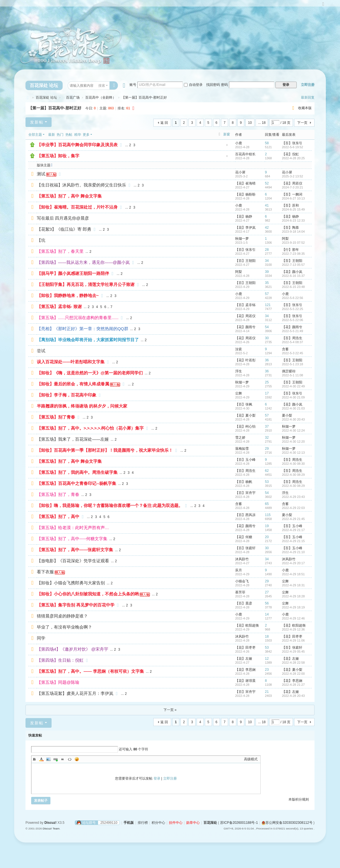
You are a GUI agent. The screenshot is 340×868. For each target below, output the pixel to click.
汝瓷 (239, 349)
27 (267, 592)
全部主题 (35, 135)
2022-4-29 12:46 (293, 618)
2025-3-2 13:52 (293, 176)
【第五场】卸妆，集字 (58, 156)
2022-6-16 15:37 (293, 276)
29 (267, 449)
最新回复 (308, 97)
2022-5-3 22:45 (293, 353)
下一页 (302, 123)
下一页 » (170, 710)
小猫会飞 (242, 581)
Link (56, 759)
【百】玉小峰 (245, 460)
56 (267, 603)
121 (268, 305)
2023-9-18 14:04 (293, 232)
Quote (63, 759)
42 (267, 228)
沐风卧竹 (242, 559)
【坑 (41, 240)
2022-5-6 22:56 (293, 298)
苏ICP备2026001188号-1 (239, 823)
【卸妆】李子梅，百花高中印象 (67, 395)
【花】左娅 (244, 659)
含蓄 (285, 349)
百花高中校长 (245, 154)
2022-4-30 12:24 (293, 430)
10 (250, 123)
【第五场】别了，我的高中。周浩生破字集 (77, 472)
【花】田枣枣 (292, 636)
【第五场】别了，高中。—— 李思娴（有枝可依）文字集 (90, 671)
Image (48, 759)
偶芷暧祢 (289, 371)
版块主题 (44, 165)
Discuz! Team (51, 828)
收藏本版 (305, 108)
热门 (60, 135)
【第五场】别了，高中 (58, 517)
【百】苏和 (290, 205)
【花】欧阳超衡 (247, 625)
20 (267, 537)
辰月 (239, 570)
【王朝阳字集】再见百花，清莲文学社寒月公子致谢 (86, 285)
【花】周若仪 (292, 183)
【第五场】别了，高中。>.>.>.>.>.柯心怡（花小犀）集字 (90, 428)
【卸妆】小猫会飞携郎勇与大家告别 (71, 583)
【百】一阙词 (292, 194)
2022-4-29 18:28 (293, 596)
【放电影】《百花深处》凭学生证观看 (73, 561)
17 (267, 393)
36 (267, 360)
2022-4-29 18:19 (293, 607)
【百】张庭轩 (245, 548)
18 (267, 636)
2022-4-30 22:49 (293, 386)
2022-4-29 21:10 (293, 552)
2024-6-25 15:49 (293, 209)
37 (267, 426)
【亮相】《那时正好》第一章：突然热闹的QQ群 (83, 329)
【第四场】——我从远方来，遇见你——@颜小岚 (83, 262)
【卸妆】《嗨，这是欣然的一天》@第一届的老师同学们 (90, 373)
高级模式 (251, 759)
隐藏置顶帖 (227, 147)
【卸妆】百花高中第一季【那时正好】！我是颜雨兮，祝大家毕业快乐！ (105, 450)
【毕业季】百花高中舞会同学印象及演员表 (77, 145)
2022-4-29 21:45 (293, 519)
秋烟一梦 (242, 239)
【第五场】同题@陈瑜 (58, 682)
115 (268, 515)
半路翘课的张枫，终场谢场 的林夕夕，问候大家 (82, 406)
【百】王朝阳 (245, 261)
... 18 (262, 123)
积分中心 (158, 823)
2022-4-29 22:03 (293, 508)
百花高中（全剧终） (101, 97)
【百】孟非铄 (245, 305)
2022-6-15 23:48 (293, 287)
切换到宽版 (323, 6)
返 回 (164, 123)
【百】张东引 (292, 143)
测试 (41, 174)
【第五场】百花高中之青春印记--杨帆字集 (76, 483)
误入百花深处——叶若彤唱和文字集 (71, 362)
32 (267, 438)
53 (267, 482)
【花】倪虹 (290, 154)
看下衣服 (45, 572)
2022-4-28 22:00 (293, 674)
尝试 (41, 351)
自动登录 (193, 85)
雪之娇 (240, 438)
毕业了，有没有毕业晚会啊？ (64, 627)
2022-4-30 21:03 (293, 408)
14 (267, 614)
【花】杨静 (244, 217)
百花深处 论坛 (44, 85)
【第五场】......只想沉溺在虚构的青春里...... (78, 318)
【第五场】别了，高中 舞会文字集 (69, 196)
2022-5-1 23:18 (293, 364)
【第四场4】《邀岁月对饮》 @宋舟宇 (73, 649)
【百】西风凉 (245, 515)
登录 (157, 778)
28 (267, 250)
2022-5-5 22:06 (293, 320)
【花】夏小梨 (245, 415)
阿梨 (285, 239)
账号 (133, 85)
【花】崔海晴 (245, 183)
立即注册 (308, 85)
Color (41, 759)
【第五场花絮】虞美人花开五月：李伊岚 (75, 693)
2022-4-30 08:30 (293, 464)
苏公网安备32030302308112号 (287, 823)
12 (267, 659)
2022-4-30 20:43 (293, 419)
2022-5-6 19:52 (293, 147)
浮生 (239, 371)
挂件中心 (176, 823)
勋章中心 (193, 823)
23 (267, 670)
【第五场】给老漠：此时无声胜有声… (73, 528)
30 (267, 338)
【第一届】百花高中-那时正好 (55, 108)
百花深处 (28, 98)
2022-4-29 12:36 (293, 629)
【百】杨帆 (244, 482)
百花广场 (71, 97)
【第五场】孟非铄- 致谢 (59, 307)
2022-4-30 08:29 (293, 475)
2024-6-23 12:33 (293, 220)
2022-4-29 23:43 (293, 497)
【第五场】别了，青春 (58, 495)
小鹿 (239, 143)
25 (267, 382)
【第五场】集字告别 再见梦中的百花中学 (76, 605)
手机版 (129, 823)
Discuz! (51, 823)
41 (267, 205)
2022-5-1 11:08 (293, 375)
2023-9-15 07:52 (293, 243)
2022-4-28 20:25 (293, 158)
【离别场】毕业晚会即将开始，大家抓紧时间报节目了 (88, 340)
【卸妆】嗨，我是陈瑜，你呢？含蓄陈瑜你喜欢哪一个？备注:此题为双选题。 (110, 506)
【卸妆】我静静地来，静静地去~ (68, 296)
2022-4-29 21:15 (293, 541)
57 (267, 294)
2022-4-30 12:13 (293, 453)
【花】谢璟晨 (245, 681)
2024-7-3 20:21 (293, 187)
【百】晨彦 (244, 603)
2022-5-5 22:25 (293, 309)
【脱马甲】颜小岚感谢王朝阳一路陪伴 (73, 273)
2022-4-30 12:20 (293, 442)
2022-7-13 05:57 (293, 265)
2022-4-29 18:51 (293, 574)
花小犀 (240, 172)
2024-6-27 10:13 (293, 198)
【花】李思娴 (245, 670)
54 (267, 327)
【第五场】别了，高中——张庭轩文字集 (75, 550)
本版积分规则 (299, 799)
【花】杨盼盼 (245, 194)
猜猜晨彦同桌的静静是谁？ (62, 616)
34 (267, 261)
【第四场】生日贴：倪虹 (60, 660)
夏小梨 (287, 415)
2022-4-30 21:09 (293, 397)
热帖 (69, 135)
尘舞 (239, 393)
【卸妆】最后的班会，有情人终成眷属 (73, 384)
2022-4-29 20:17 (293, 563)
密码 (224, 85)
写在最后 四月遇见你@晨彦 (63, 218)
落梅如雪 (242, 449)
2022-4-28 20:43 (293, 696)
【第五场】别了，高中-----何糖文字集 (72, 539)
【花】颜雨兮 (245, 327)
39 (267, 272)
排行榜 (143, 823)
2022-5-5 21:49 (293, 331)
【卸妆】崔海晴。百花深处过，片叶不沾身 (77, 207)
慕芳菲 (240, 592)
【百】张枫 (244, 404)
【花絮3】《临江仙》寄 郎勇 (64, 229)
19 (267, 526)
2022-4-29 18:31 (293, 585)
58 (267, 143)
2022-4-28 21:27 (293, 685)
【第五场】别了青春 (56, 417)
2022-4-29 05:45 (293, 651)
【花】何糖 (244, 537)
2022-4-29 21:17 (293, 530)
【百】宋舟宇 (245, 493)
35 (267, 283)
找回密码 (213, 85)
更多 (86, 135)
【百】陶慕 (290, 228)
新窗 (227, 134)
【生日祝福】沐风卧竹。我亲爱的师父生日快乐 (81, 185)
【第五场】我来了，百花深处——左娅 (73, 439)
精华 (78, 135)
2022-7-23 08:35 (293, 254)
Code (70, 759)
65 (267, 504)
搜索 (102, 86)
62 (267, 471)
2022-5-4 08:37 (293, 342)
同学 (41, 638)
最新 (52, 135)
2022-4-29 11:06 (293, 640)
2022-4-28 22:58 (293, 663)
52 (267, 183)
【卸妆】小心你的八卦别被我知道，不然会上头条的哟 (88, 594)
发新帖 (37, 122)
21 (267, 692)
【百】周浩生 (292, 338)
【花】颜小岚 (292, 272)
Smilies (77, 759)
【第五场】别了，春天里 (60, 251)
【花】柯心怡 (245, 426)
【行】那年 (290, 250)
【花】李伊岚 (245, 228)
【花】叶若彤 (245, 360)
